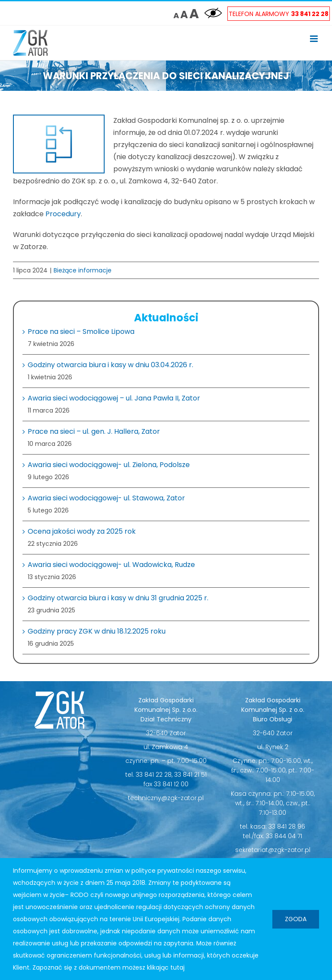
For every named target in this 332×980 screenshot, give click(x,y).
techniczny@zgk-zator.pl (166, 798)
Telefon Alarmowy (279, 14)
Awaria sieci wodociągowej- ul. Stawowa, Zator (106, 498)
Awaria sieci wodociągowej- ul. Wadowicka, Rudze (111, 565)
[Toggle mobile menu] (314, 39)
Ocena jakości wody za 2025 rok (82, 531)
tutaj (177, 967)
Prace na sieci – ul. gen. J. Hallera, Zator (94, 431)
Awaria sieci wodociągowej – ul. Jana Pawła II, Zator (114, 398)
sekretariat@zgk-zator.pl (273, 850)
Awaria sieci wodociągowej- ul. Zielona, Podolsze (109, 465)
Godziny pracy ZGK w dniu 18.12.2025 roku (97, 631)
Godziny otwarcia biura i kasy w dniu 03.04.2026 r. (110, 365)
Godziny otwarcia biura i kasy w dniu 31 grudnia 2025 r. (118, 598)
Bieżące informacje (83, 270)
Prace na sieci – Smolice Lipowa (81, 331)
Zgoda (296, 919)
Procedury (63, 214)
